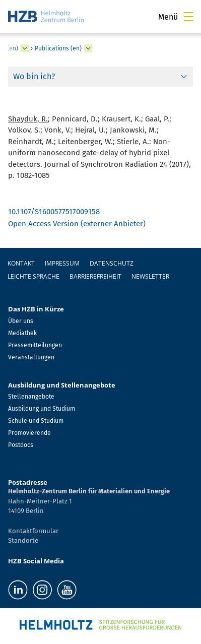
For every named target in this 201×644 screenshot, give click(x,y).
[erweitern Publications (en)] (88, 48)
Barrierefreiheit (95, 276)
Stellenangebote (31, 397)
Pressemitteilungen (35, 345)
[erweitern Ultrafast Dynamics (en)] (25, 48)
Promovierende (29, 433)
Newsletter (150, 276)
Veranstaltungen (31, 357)
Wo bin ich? (34, 76)
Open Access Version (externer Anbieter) (77, 224)
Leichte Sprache (33, 276)
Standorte (23, 540)
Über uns (21, 321)
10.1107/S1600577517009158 (54, 212)
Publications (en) (58, 48)
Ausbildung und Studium (42, 409)
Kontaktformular (33, 531)
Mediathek (22, 333)
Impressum (62, 263)
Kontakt (21, 263)
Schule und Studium (36, 421)
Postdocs (21, 445)
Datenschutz (112, 263)
